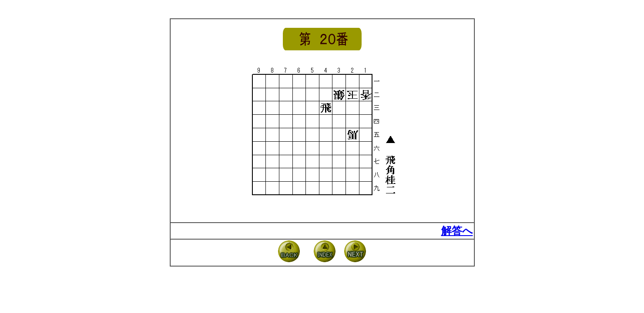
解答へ (457, 231)
